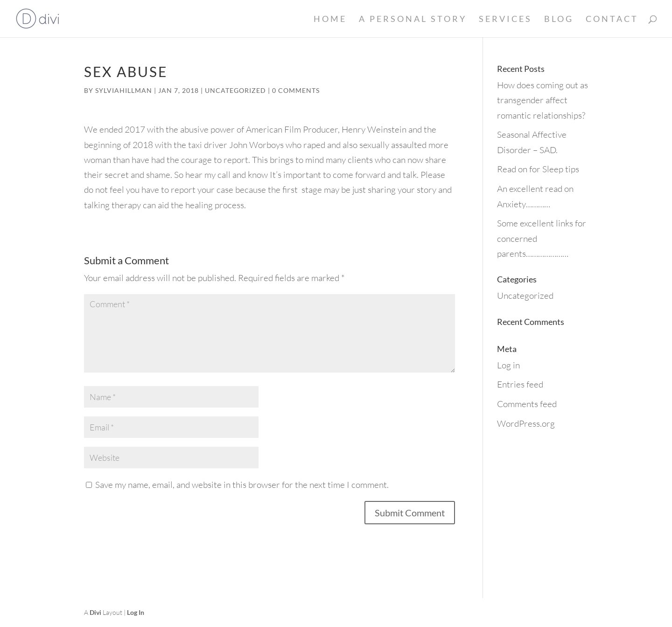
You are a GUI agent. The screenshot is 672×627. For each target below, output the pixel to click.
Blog (559, 20)
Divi (95, 612)
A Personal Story (413, 20)
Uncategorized (235, 90)
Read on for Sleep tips (538, 169)
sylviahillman (124, 90)
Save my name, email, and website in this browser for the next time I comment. (242, 485)
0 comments (296, 90)
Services (505, 20)
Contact (612, 20)
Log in (508, 365)
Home (330, 20)
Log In (136, 612)
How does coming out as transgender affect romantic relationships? (542, 100)
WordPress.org (526, 423)
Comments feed (527, 404)
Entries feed (520, 384)
